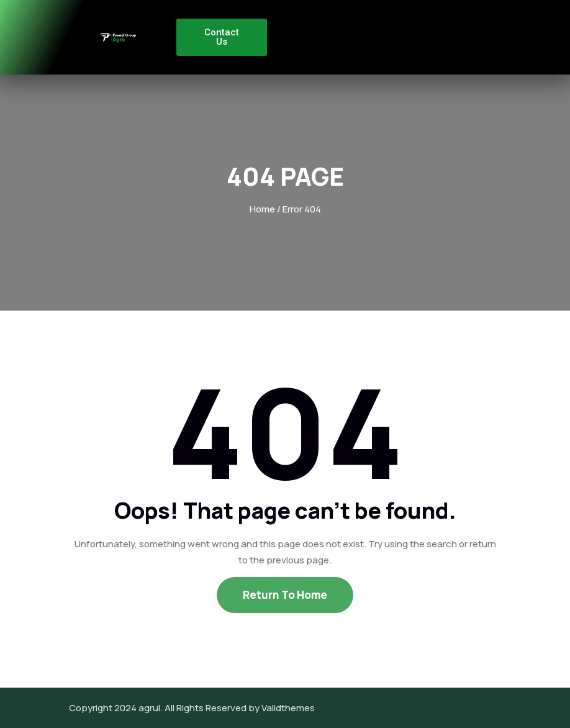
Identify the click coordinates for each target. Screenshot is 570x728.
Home (262, 209)
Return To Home (285, 595)
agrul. (151, 708)
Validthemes (288, 708)
